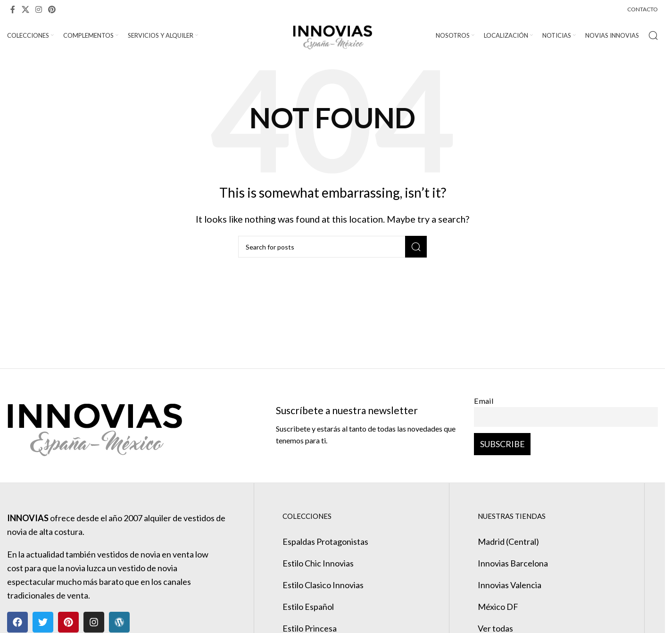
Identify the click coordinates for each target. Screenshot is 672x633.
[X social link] (25, 9)
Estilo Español (308, 607)
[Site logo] (333, 34)
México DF (498, 607)
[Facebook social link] (13, 9)
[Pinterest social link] (52, 9)
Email (484, 401)
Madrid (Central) (508, 541)
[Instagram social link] (38, 9)
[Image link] (95, 425)
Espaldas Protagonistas (325, 541)
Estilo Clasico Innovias (323, 585)
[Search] (653, 35)
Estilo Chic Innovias (318, 563)
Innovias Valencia (510, 585)
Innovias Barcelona (513, 563)
